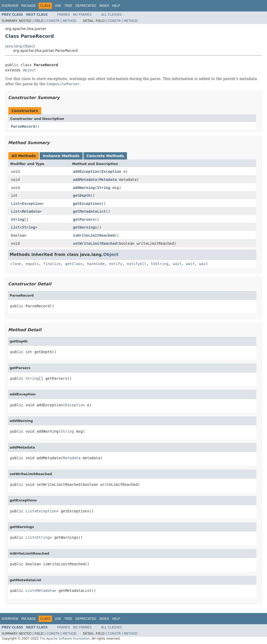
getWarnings (85, 227)
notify (116, 264)
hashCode (96, 264)
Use (58, 6)
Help (116, 6)
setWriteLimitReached (95, 243)
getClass (74, 264)
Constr (53, 21)
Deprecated (86, 6)
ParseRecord (23, 126)
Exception (111, 171)
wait (177, 264)
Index (104, 6)
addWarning (84, 188)
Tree (68, 6)
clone (16, 264)
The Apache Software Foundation (65, 639)
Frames (64, 15)
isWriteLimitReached (94, 235)
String (104, 188)
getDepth (82, 195)
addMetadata (85, 180)
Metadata (108, 180)
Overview (10, 6)
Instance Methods (61, 156)
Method (69, 21)
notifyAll (137, 264)
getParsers (84, 219)
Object (29, 70)
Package (29, 6)
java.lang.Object (20, 46)
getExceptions (87, 204)
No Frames (82, 15)
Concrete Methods (105, 156)
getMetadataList (89, 211)
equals (32, 264)
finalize (52, 264)
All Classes (111, 15)
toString (160, 264)
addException (86, 171)
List (15, 204)
